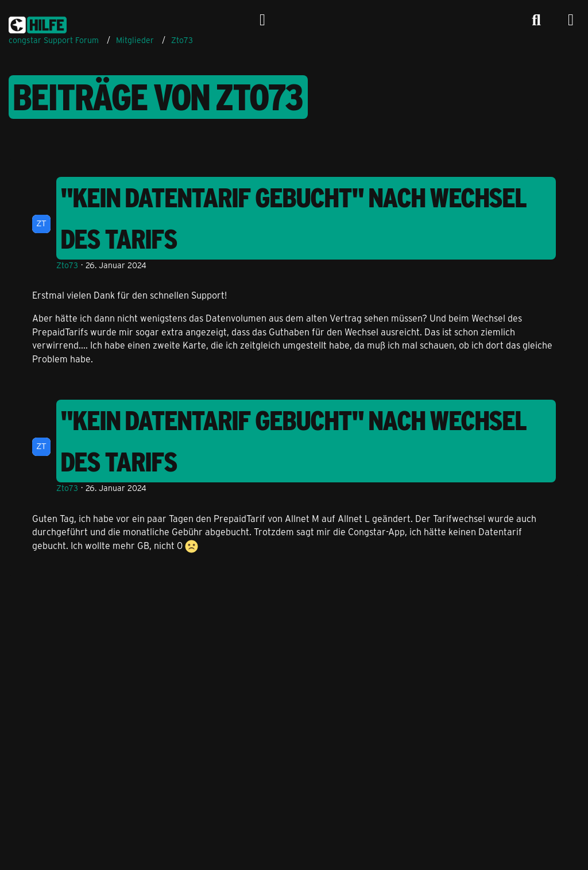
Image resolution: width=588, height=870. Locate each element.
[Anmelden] (262, 20)
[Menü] (571, 20)
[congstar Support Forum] (38, 23)
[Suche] (536, 20)
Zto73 (67, 265)
